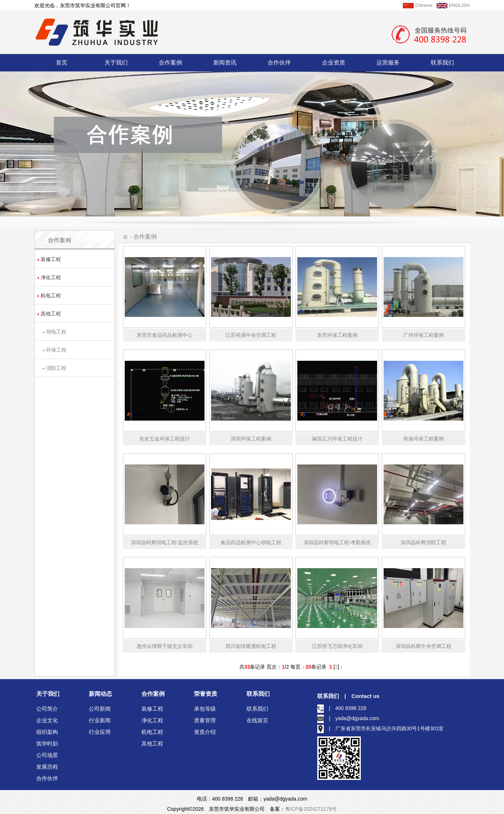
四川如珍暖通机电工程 (251, 646)
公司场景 (47, 755)
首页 (62, 63)
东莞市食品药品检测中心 (165, 335)
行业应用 (100, 732)
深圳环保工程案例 (251, 439)
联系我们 (442, 63)
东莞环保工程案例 (337, 335)
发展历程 (47, 767)
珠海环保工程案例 (424, 439)
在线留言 (257, 720)
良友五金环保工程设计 (165, 439)
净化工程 (152, 720)
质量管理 (205, 720)
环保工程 (56, 350)
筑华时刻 (47, 743)
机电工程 (152, 732)
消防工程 (56, 368)
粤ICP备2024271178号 (311, 809)
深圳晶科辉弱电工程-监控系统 (165, 542)
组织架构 (47, 732)
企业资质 (334, 63)
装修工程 (152, 709)
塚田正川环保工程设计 (337, 439)
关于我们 (116, 63)
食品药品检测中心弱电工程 (251, 542)
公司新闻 (100, 709)
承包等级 (205, 709)
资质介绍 (205, 732)
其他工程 (152, 743)
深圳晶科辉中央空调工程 (424, 646)
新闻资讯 (225, 63)
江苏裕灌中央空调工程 (251, 335)
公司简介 (47, 709)
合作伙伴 (279, 63)
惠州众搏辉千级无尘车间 (165, 646)
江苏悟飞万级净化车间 (337, 646)
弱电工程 (56, 332)
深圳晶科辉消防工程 (424, 542)
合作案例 (170, 63)
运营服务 (388, 63)
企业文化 (47, 720)
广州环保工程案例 (424, 335)
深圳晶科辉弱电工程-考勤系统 (337, 542)
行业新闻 (100, 720)
